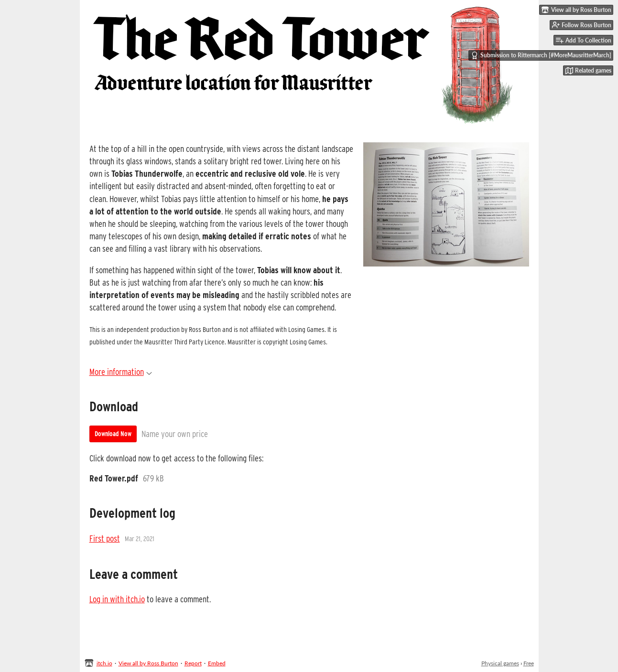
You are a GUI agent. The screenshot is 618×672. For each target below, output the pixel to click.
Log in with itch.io (117, 599)
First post (105, 538)
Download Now (113, 434)
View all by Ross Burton (148, 663)
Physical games (500, 663)
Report (193, 663)
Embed (217, 663)
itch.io (104, 663)
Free (529, 663)
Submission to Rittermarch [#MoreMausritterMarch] (541, 55)
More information (121, 372)
